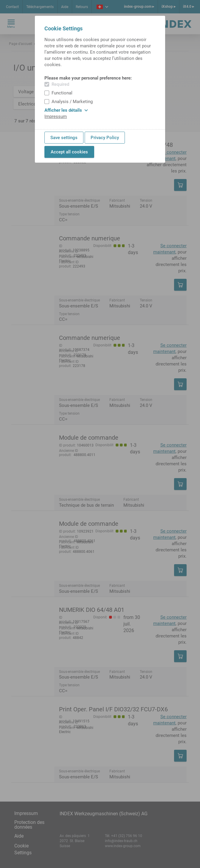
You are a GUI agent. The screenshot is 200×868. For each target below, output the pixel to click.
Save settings (64, 138)
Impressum (56, 116)
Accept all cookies (69, 152)
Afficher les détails (66, 110)
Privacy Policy (105, 138)
